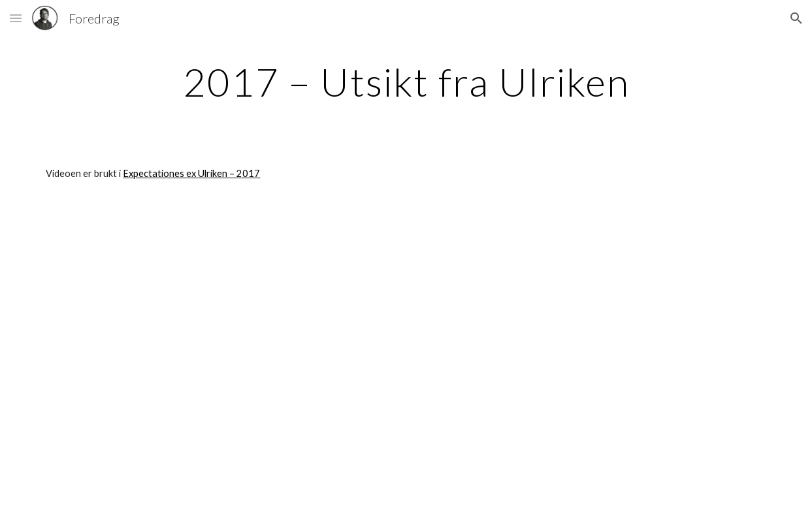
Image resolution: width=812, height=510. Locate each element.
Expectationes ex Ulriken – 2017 (191, 173)
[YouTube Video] (281, 356)
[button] (16, 18)
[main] (406, 82)
